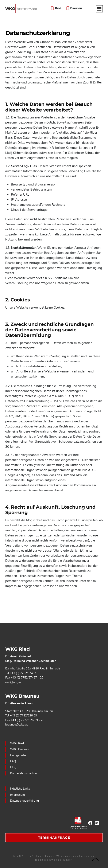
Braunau (76, 8)
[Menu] (99, 9)
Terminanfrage (54, 838)
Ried (58, 8)
